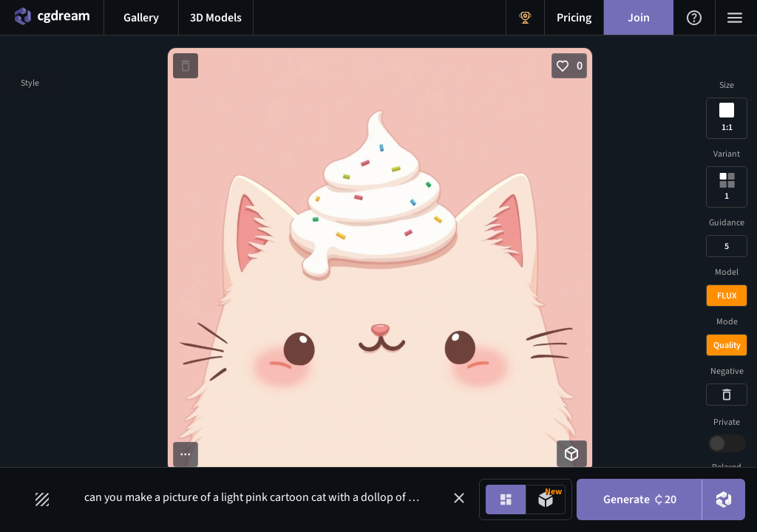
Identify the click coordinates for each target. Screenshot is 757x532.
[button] (459, 498)
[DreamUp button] (724, 499)
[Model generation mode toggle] (546, 499)
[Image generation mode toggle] (506, 499)
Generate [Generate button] (640, 499)
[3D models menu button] (216, 17)
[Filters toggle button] (42, 499)
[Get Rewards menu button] (525, 17)
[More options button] (186, 454)
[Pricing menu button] (574, 17)
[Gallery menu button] (141, 17)
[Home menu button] (52, 17)
